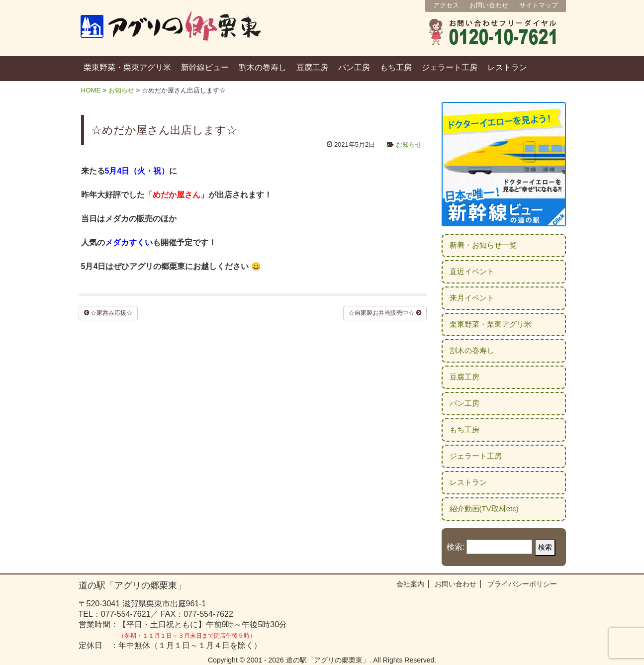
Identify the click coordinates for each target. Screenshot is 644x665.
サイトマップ (539, 5)
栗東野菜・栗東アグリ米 (127, 67)
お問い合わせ (489, 5)
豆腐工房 (312, 67)
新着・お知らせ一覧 (483, 245)
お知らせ (121, 90)
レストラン (507, 67)
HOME (91, 90)
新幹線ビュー (205, 67)
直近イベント (472, 271)
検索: (456, 547)
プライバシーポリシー (522, 584)
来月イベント (472, 298)
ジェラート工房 (450, 67)
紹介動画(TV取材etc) (484, 509)
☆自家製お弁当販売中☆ (385, 313)
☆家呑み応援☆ (108, 313)
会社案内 (410, 584)
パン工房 (354, 67)
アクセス (446, 5)
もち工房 (396, 67)
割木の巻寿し (263, 67)
